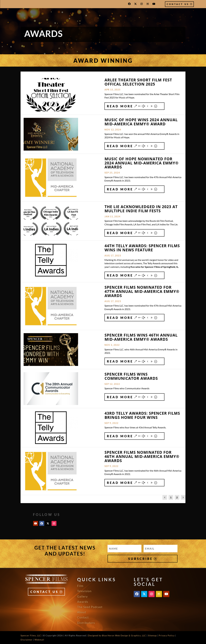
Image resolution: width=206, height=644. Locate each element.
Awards (83, 602)
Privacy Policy (167, 635)
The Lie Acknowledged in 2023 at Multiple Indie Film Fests (141, 209)
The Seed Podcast (90, 607)
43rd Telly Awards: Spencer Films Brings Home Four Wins (142, 415)
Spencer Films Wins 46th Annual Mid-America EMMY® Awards (141, 337)
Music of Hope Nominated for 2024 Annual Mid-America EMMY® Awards (142, 163)
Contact (83, 617)
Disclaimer (27, 640)
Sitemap (152, 635)
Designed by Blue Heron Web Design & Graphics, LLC (117, 635)
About (82, 612)
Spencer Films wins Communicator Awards (131, 376)
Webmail (39, 640)
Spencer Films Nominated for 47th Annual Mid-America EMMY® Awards (142, 291)
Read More (120, 106)
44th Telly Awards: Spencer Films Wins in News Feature (142, 248)
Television (84, 591)
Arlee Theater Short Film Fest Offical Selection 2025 (138, 82)
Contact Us (178, 4)
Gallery (82, 596)
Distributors (86, 623)
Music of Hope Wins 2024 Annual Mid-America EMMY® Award (141, 122)
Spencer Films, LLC (31, 635)
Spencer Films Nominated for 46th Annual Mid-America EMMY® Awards (142, 456)
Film (80, 586)
